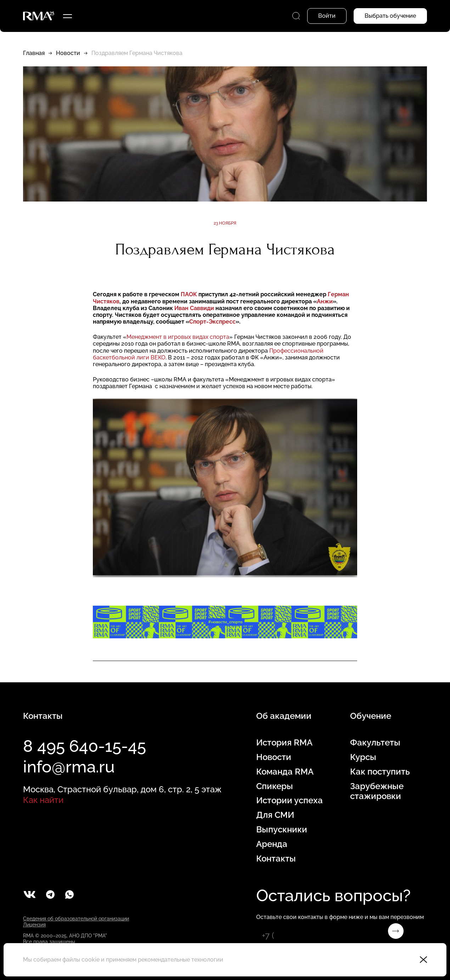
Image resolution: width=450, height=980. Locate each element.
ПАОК (189, 294)
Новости (68, 53)
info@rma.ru (69, 767)
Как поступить (380, 772)
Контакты (276, 859)
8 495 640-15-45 (85, 746)
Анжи (325, 301)
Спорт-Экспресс (212, 322)
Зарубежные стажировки (377, 791)
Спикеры (275, 786)
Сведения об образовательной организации (76, 919)
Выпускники (282, 830)
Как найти (43, 800)
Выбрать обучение (390, 16)
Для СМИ (275, 815)
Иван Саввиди (195, 308)
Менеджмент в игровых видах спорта (178, 337)
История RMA (284, 743)
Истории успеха (289, 800)
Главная (34, 53)
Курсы (363, 757)
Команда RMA (285, 772)
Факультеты (375, 743)
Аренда (272, 844)
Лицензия (34, 925)
